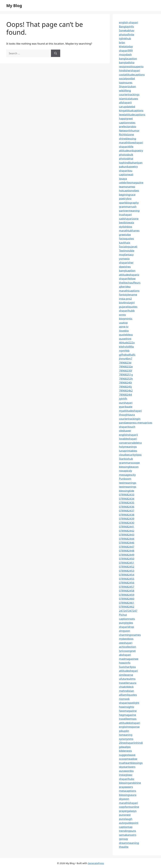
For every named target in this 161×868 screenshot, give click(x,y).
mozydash (125, 54)
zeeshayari (126, 643)
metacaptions (128, 791)
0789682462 (127, 607)
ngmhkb (124, 351)
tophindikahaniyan (131, 163)
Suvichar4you (127, 667)
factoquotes (126, 238)
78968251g (126, 375)
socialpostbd (127, 78)
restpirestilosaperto (131, 66)
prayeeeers (126, 787)
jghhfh (123, 399)
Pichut (123, 615)
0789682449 (127, 555)
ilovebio (124, 331)
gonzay (124, 839)
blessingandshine (130, 783)
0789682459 (127, 595)
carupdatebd (127, 106)
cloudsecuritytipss (130, 455)
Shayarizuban (128, 86)
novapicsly (126, 471)
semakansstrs (128, 835)
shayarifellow (127, 278)
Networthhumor (129, 130)
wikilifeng (125, 90)
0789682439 (127, 519)
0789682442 (127, 531)
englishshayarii (128, 435)
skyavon (124, 799)
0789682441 (127, 527)
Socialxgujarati (128, 246)
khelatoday (126, 46)
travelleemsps (128, 719)
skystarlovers (127, 767)
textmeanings (128, 483)
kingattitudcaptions (131, 110)
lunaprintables (128, 451)
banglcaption (127, 270)
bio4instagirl (127, 302)
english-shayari (129, 22)
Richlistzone (126, 134)
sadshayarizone (129, 219)
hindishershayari (129, 70)
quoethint (125, 339)
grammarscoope (129, 463)
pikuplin (124, 731)
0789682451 (127, 563)
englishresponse (129, 727)
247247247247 (128, 611)
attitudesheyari (128, 671)
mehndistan (127, 691)
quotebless (126, 335)
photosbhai (126, 158)
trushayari (125, 214)
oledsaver (125, 431)
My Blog (14, 5)
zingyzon (125, 631)
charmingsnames (130, 635)
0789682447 (127, 547)
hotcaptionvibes (129, 190)
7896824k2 (126, 391)
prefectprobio (128, 126)
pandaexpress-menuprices (136, 423)
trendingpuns (128, 831)
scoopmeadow (128, 759)
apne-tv (124, 327)
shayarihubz (127, 779)
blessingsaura (128, 795)
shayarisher (126, 262)
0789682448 (127, 551)
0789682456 (127, 583)
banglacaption (128, 58)
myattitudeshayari (130, 411)
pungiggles (126, 623)
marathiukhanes (129, 230)
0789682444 (127, 539)
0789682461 (127, 603)
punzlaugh (126, 819)
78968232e (126, 367)
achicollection (128, 647)
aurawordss (126, 771)
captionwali (126, 174)
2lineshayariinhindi (131, 743)
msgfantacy (126, 254)
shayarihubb (127, 310)
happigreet (126, 118)
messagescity (127, 475)
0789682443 (127, 535)
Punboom (125, 479)
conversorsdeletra (130, 443)
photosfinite (127, 34)
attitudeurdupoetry (131, 150)
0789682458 (127, 591)
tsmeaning (126, 735)
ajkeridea (125, 286)
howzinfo (125, 663)
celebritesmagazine (131, 182)
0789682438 (127, 515)
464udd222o (127, 343)
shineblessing (128, 138)
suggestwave (127, 755)
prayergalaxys (128, 811)
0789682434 (127, 499)
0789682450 (127, 559)
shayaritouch (127, 427)
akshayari (125, 655)
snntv (122, 315)
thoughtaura (127, 415)
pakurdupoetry (128, 166)
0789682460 (127, 599)
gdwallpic (125, 747)
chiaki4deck (126, 687)
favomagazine (128, 711)
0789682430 (127, 523)
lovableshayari (128, 439)
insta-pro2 (125, 299)
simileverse (126, 675)
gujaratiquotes (128, 307)
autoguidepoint (129, 823)
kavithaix (125, 243)
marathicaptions (129, 291)
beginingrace (127, 195)
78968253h (126, 379)
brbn (122, 42)
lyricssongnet (127, 651)
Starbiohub (126, 459)
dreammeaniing (129, 843)
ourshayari (126, 403)
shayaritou (126, 171)
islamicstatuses (129, 98)
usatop (123, 323)
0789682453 (127, 571)
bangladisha (127, 62)
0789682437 (127, 511)
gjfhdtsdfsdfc (127, 355)
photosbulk (126, 155)
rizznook (124, 699)
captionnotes (127, 122)
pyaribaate (126, 407)
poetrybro (125, 198)
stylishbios (126, 227)
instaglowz (126, 775)
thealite (124, 847)
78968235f (126, 371)
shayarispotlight (129, 703)
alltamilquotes (128, 695)
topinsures (126, 82)
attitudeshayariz (129, 275)
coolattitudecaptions (132, 74)
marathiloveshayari (131, 142)
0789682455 (127, 579)
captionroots (127, 619)
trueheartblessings (131, 763)
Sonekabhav (127, 30)
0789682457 (127, 587)
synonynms (126, 739)
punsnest (125, 815)
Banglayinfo (126, 26)
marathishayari (128, 803)
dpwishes (125, 267)
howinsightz (127, 707)
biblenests (125, 751)
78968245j (125, 387)
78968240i (125, 383)
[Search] (56, 53)
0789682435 (127, 503)
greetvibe (125, 235)
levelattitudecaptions (132, 114)
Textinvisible (127, 251)
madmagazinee (129, 659)
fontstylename (128, 294)
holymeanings (128, 447)
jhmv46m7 (126, 359)
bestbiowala (127, 222)
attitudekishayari (130, 723)
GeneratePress (96, 863)
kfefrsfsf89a (126, 347)
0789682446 (127, 543)
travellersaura (128, 683)
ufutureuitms (127, 679)
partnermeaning (129, 211)
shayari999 (126, 50)
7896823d (125, 363)
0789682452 (127, 567)
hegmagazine (128, 715)
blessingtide (127, 491)
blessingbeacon (129, 467)
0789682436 (127, 507)
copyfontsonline (129, 807)
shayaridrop (127, 627)
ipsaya (123, 179)
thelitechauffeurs (130, 283)
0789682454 (127, 575)
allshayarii (125, 102)
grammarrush (128, 206)
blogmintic (126, 318)
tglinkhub (125, 38)
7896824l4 (125, 395)
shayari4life (126, 146)
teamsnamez (127, 187)
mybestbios (126, 639)
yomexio (124, 259)
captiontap (126, 827)
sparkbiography (129, 203)
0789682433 (127, 495)
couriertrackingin (130, 419)
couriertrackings (129, 94)
